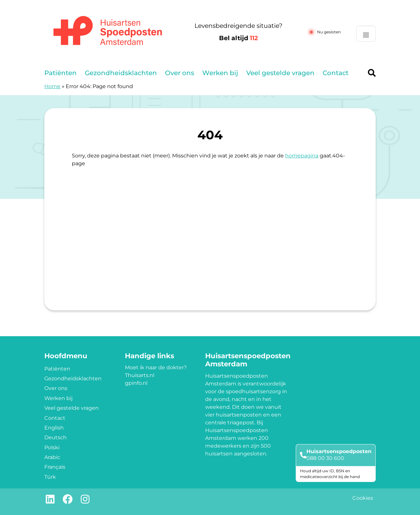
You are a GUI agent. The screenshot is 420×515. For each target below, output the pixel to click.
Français (55, 467)
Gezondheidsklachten (121, 73)
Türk (50, 477)
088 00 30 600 (325, 458)
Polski (52, 447)
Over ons (180, 73)
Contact (336, 73)
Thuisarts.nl (140, 375)
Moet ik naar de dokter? (156, 367)
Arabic (52, 457)
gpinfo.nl (136, 383)
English (54, 428)
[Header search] (372, 73)
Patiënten (61, 73)
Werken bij (220, 73)
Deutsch (55, 437)
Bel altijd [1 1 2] (238, 38)
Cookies (363, 498)
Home (52, 86)
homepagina (302, 156)
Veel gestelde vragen (280, 73)
